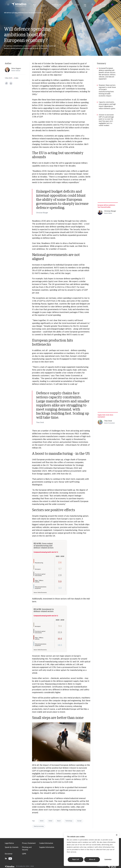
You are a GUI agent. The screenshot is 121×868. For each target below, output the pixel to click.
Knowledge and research (57, 5)
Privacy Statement (29, 843)
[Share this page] (6, 83)
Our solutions (43, 5)
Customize (108, 860)
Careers (69, 5)
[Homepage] (19, 5)
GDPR (24, 854)
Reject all (76, 860)
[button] (8, 5)
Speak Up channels (12, 847)
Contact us (77, 5)
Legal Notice (9, 843)
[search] (93, 5)
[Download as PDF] (11, 83)
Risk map (85, 5)
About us (35, 5)
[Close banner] (117, 835)
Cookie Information (46, 843)
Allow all (92, 860)
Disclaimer (9, 854)
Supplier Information (47, 847)
